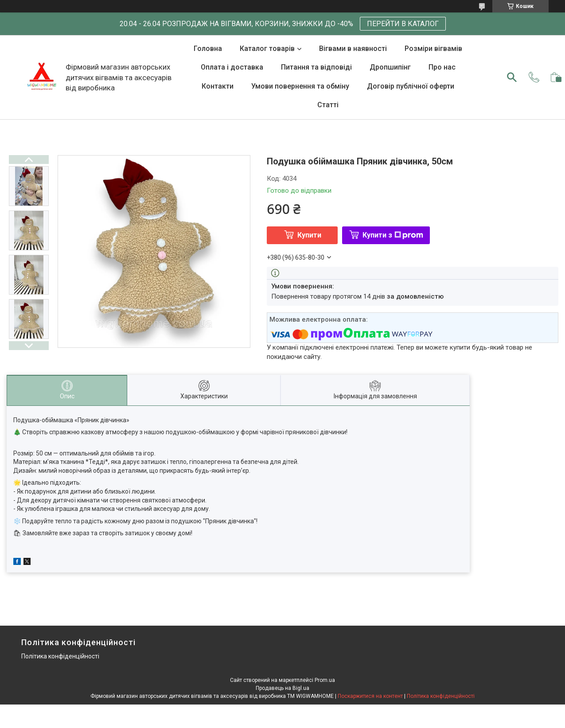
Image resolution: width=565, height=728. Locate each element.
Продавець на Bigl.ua (282, 688)
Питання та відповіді (316, 67)
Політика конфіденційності (60, 656)
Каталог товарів (267, 49)
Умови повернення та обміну (300, 86)
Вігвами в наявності (353, 49)
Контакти (218, 86)
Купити (309, 235)
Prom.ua (325, 680)
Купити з (393, 235)
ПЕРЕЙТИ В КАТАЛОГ (403, 24)
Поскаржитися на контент (370, 696)
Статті (328, 105)
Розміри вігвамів (433, 49)
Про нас (442, 67)
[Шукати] (512, 77)
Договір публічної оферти (411, 86)
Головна (208, 49)
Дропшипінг (390, 67)
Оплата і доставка (232, 67)
